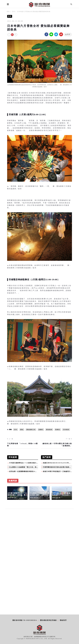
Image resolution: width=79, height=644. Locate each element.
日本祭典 (66, 430)
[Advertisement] (40, 531)
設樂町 (41, 430)
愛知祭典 (49, 430)
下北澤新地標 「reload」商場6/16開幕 (22, 445)
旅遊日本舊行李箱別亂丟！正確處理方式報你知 (60, 471)
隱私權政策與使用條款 (48, 620)
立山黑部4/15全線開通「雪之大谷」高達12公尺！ (27, 467)
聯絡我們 (63, 620)
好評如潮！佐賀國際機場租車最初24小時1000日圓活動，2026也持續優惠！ (36, 471)
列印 (68, 34)
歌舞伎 (58, 430)
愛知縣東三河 (31, 430)
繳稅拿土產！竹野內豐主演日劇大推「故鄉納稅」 (57, 445)
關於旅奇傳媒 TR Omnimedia (25, 620)
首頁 (8, 12)
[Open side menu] (8, 4)
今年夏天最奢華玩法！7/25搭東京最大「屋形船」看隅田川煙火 (32, 463)
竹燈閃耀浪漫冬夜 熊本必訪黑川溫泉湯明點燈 (59, 467)
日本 (13, 12)
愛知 (22, 430)
